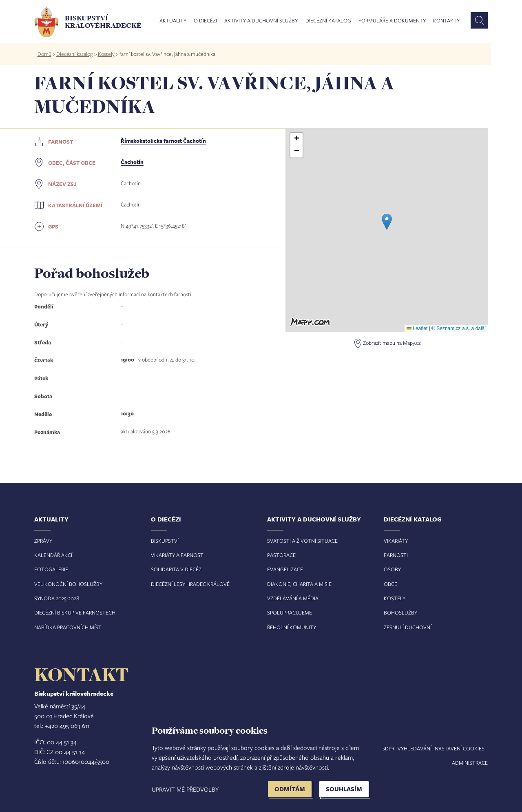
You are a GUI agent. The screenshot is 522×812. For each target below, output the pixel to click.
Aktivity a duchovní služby (261, 21)
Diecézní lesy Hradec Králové (190, 584)
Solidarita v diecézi (177, 569)
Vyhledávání (415, 748)
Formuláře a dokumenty (392, 21)
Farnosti (396, 555)
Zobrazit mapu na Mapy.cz (392, 343)
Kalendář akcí (53, 555)
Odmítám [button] (290, 789)
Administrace (470, 763)
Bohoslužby (400, 612)
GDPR (388, 748)
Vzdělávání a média (293, 598)
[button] (387, 222)
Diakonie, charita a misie (299, 584)
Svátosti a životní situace (302, 541)
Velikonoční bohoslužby (68, 584)
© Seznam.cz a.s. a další (459, 328)
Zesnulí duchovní (408, 627)
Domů (44, 54)
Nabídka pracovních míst (68, 627)
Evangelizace (285, 569)
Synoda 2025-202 (55, 598)
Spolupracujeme (290, 612)
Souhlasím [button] (344, 789)
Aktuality (173, 21)
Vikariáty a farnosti (178, 555)
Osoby (392, 569)
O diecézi (205, 21)
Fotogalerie (51, 569)
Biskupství (165, 541)
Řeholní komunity (292, 627)
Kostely (106, 54)
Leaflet (417, 328)
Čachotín (132, 162)
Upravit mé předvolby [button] (185, 789)
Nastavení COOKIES (460, 748)
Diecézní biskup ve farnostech (75, 612)
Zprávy (43, 541)
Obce (390, 584)
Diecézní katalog (328, 21)
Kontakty (446, 21)
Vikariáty (396, 541)
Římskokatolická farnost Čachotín (163, 141)
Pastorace (281, 555)
